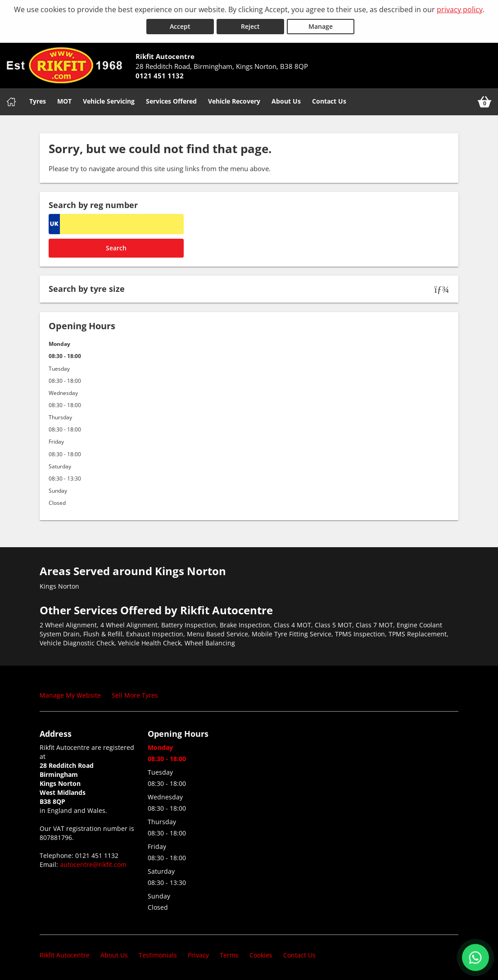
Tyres (38, 101)
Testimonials (158, 955)
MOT (64, 101)
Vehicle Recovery (234, 101)
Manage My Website (70, 695)
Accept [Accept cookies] (180, 26)
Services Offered (171, 101)
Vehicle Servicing (109, 101)
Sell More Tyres (135, 695)
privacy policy (460, 9)
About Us (286, 101)
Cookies (261, 955)
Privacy (198, 955)
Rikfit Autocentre (65, 955)
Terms (229, 955)
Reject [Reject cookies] (250, 26)
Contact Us (329, 101)
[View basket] (484, 102)
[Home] (11, 102)
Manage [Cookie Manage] (321, 26)
